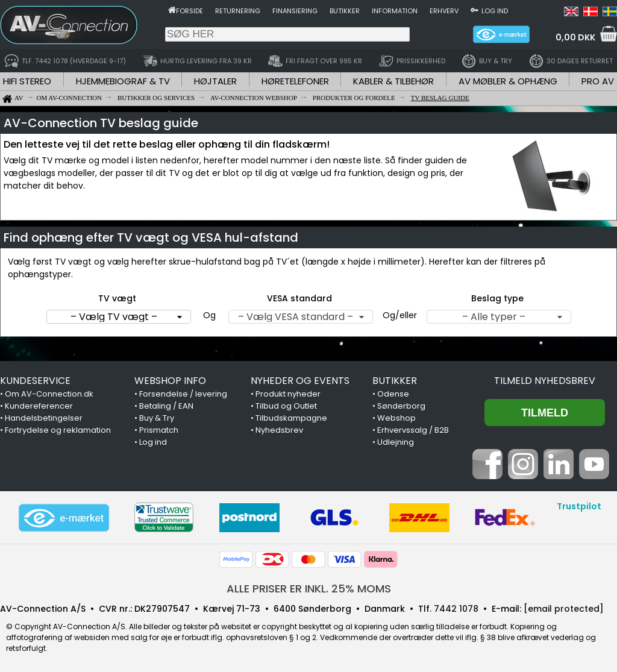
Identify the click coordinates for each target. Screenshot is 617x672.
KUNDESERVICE (35, 381)
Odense (393, 394)
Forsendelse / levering (183, 394)
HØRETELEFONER (295, 81)
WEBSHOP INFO (170, 381)
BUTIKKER (395, 381)
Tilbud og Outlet (286, 406)
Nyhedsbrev (279, 430)
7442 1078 (456, 609)
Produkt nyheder (288, 394)
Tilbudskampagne (291, 418)
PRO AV (598, 81)
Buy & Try (157, 418)
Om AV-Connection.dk (49, 394)
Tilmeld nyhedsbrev (545, 381)
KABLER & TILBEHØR (393, 81)
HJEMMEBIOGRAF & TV (123, 81)
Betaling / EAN (166, 406)
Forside (189, 11)
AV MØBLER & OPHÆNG (508, 81)
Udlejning (396, 442)
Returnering (238, 11)
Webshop (396, 418)
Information (395, 11)
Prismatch (159, 430)
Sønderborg (401, 406)
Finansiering (295, 11)
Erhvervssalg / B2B (413, 430)
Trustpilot (579, 506)
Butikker (345, 11)
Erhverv (444, 11)
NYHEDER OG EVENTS (300, 381)
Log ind (495, 11)
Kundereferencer (39, 406)
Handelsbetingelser (44, 418)
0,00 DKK (575, 37)
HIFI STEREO (27, 81)
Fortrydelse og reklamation (58, 430)
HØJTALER (215, 81)
